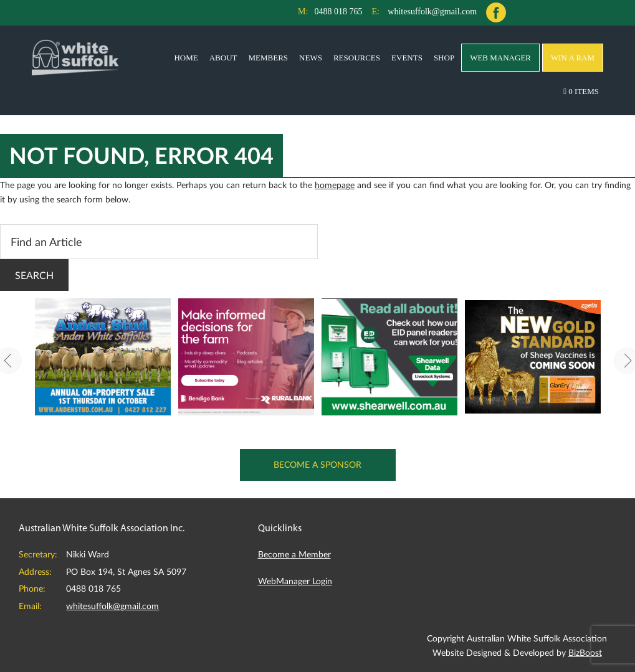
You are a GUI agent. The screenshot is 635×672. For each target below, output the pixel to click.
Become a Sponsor (317, 464)
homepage (335, 185)
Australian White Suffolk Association (75, 57)
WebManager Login (295, 581)
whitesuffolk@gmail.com (432, 12)
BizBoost (585, 652)
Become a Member (294, 554)
